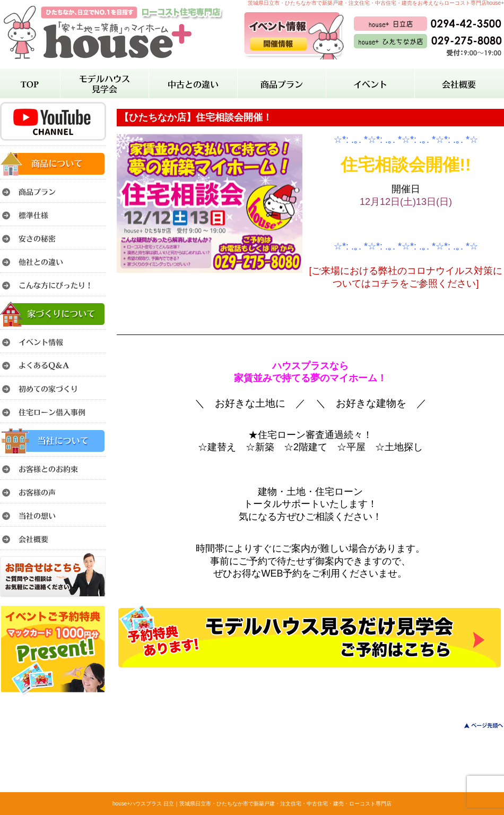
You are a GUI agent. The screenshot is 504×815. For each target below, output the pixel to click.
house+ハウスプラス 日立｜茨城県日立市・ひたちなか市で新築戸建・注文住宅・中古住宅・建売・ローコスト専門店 (252, 804)
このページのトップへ (477, 726)
